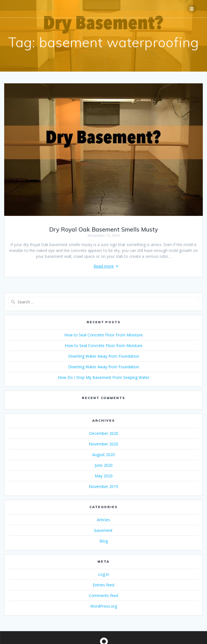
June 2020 (104, 465)
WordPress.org (104, 606)
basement (104, 530)
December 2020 (104, 433)
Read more (104, 266)
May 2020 (104, 476)
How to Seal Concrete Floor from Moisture (104, 345)
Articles (104, 520)
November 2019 (104, 486)
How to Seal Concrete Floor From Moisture (104, 335)
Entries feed (104, 585)
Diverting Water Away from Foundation (104, 356)
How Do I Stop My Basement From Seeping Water (104, 377)
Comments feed (104, 595)
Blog (104, 541)
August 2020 (104, 455)
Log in (104, 574)
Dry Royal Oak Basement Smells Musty (104, 229)
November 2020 (104, 444)
